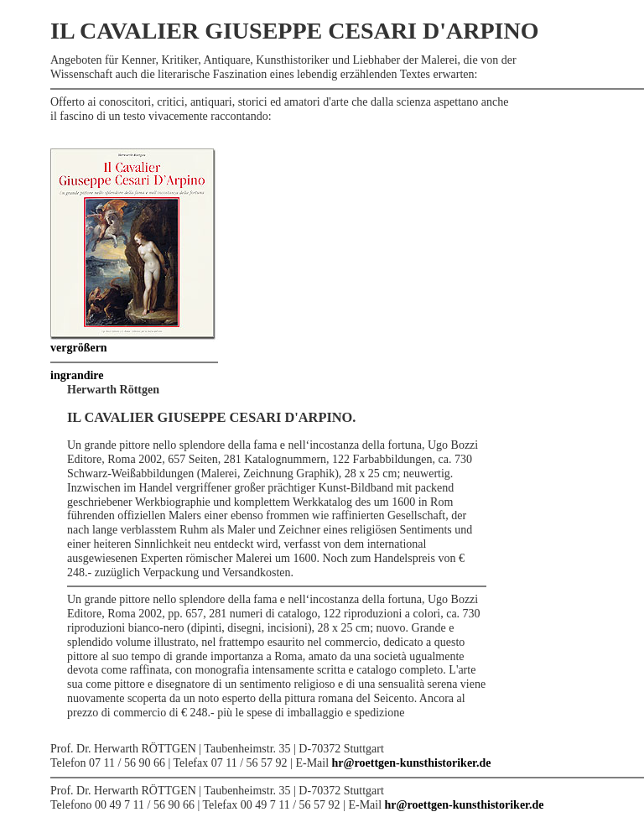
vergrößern (79, 348)
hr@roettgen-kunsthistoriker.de (412, 763)
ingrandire (77, 375)
